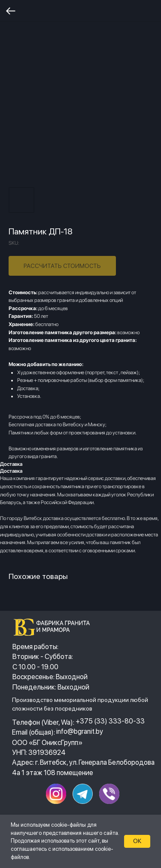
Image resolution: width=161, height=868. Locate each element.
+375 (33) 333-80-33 (110, 721)
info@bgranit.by (80, 731)
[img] (54, 627)
